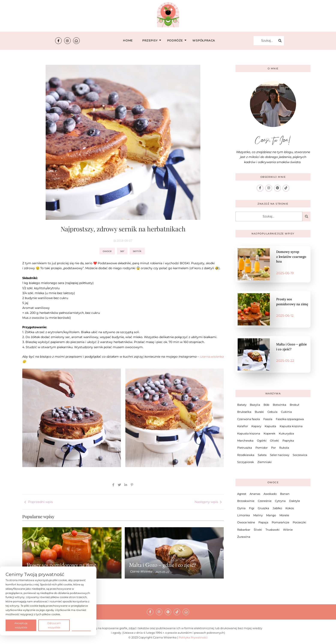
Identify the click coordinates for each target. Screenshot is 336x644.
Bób (266, 405)
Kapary (256, 426)
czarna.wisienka (212, 357)
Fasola (268, 419)
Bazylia (255, 405)
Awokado (270, 494)
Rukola (284, 448)
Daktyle (295, 501)
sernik (137, 251)
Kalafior (243, 426)
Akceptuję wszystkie (21, 625)
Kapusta (270, 426)
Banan (285, 494)
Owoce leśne (246, 522)
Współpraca (204, 40)
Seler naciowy (280, 455)
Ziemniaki (265, 462)
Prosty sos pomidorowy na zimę (61, 565)
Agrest (242, 494)
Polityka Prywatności (193, 637)
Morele (284, 515)
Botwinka (280, 405)
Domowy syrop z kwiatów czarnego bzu (291, 257)
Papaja (263, 522)
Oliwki (274, 440)
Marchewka (245, 440)
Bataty (242, 405)
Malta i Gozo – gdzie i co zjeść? (163, 565)
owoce (107, 251)
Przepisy (151, 40)
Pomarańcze (280, 522)
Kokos (290, 508)
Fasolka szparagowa (290, 419)
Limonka (244, 515)
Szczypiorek (246, 462)
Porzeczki (299, 522)
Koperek (269, 433)
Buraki (259, 412)
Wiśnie (288, 529)
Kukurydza (286, 433)
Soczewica (300, 455)
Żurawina (244, 537)
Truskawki (273, 529)
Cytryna (280, 501)
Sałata (262, 455)
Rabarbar (244, 529)
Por (273, 448)
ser (122, 251)
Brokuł (294, 405)
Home (128, 40)
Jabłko (277, 508)
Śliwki (258, 529)
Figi (252, 508)
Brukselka (244, 412)
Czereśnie (265, 501)
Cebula (272, 412)
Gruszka (263, 508)
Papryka (288, 440)
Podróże (176, 40)
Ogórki (262, 440)
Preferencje (81, 625)
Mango (271, 515)
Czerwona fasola (249, 419)
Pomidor (262, 448)
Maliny (258, 515)
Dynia (241, 508)
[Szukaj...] (265, 41)
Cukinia (286, 412)
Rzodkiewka (246, 455)
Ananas (255, 494)
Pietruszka (245, 448)
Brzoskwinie (246, 501)
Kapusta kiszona (291, 426)
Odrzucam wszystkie (54, 625)
